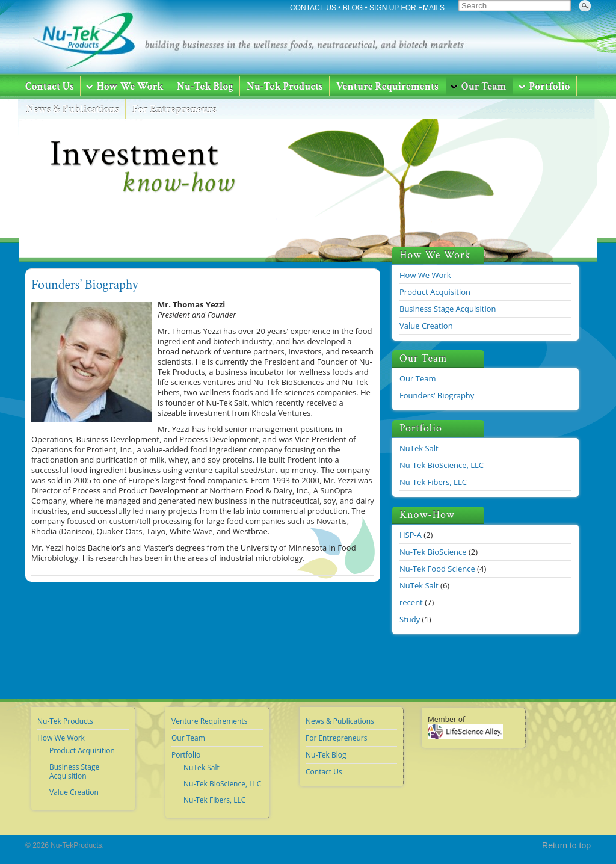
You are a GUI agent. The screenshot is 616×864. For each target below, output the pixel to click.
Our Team (418, 378)
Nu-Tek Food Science (437, 569)
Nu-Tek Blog (326, 755)
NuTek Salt (419, 448)
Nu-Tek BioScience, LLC (442, 465)
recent (411, 602)
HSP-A (411, 535)
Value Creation (426, 326)
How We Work (425, 275)
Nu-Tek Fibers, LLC (433, 482)
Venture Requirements (209, 721)
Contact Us (324, 772)
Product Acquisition (435, 292)
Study (410, 619)
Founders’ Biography (85, 285)
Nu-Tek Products (65, 721)
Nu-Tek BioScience (433, 552)
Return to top (566, 845)
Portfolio (186, 755)
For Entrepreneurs (336, 738)
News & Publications (340, 721)
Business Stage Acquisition (448, 309)
